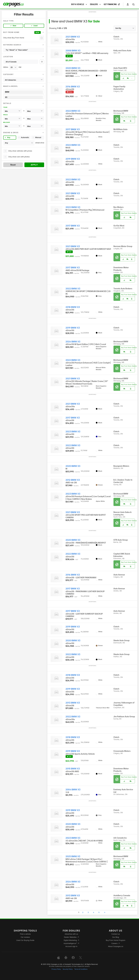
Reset (13, 165)
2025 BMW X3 (73, 856)
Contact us (116, 934)
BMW (24, 92)
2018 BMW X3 (73, 307)
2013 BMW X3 (73, 703)
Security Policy (68, 969)
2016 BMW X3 (73, 87)
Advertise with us (71, 934)
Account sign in (71, 946)
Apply (34, 165)
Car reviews (25, 937)
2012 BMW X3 (73, 480)
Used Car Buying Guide (25, 940)
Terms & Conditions (81, 969)
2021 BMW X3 (73, 37)
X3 (24, 97)
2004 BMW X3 (73, 790)
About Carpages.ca (116, 946)
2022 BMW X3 (73, 111)
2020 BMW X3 (73, 68)
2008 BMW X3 (73, 51)
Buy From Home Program (116, 940)
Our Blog (116, 937)
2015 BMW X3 (73, 769)
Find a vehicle (25, 934)
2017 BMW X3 (73, 129)
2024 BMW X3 (73, 342)
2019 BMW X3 (73, 159)
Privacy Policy (56, 969)
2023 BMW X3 (73, 432)
